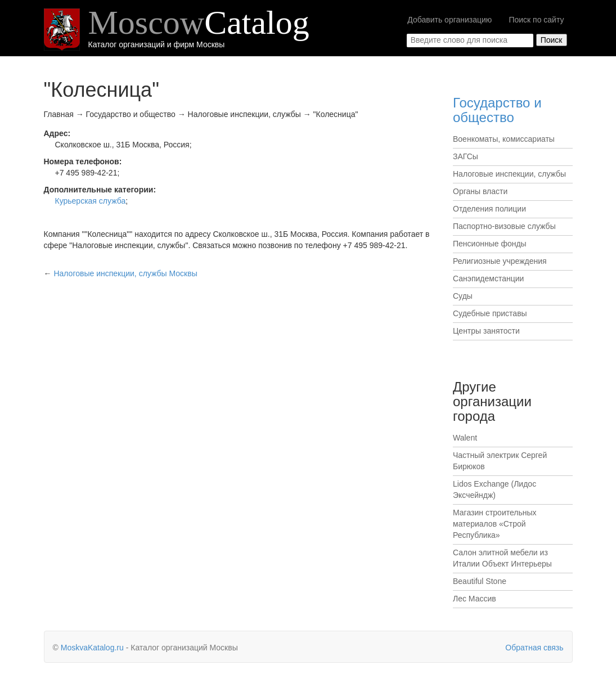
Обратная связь (534, 648)
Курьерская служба (91, 201)
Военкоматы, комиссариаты (504, 139)
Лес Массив (475, 599)
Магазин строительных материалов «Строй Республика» (495, 524)
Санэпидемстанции (488, 278)
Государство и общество (497, 110)
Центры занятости (486, 331)
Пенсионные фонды (490, 244)
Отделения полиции (489, 209)
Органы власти (480, 191)
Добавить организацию (449, 20)
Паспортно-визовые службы (504, 226)
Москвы (125, 273)
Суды (463, 296)
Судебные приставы (490, 313)
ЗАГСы (466, 156)
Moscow (199, 23)
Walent (465, 438)
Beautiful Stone (480, 581)
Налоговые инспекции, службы (509, 174)
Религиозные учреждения (500, 261)
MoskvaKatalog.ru (92, 648)
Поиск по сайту (536, 20)
